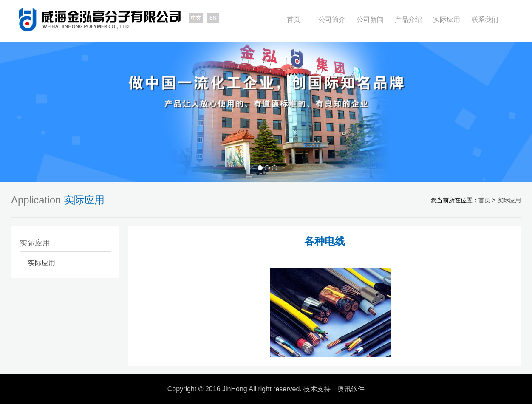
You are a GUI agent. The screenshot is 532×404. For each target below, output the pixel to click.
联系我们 (485, 19)
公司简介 (332, 19)
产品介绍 (408, 19)
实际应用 (447, 19)
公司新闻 (370, 19)
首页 (294, 19)
